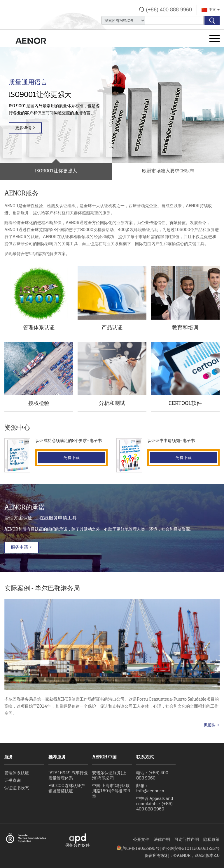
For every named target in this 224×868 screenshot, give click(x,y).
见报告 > (212, 725)
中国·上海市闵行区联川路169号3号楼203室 (111, 791)
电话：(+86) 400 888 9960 (152, 776)
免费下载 (71, 458)
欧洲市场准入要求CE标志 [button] (168, 171)
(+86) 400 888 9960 (169, 10)
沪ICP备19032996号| (141, 849)
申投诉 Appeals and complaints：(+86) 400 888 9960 (155, 804)
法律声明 (162, 840)
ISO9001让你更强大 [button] (56, 171)
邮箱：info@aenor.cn (150, 789)
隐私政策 (211, 840)
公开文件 (141, 840)
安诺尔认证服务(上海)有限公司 (109, 776)
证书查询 (13, 781)
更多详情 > (25, 128)
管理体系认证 (17, 773)
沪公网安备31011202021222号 (191, 849)
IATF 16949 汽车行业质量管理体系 (68, 776)
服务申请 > (22, 547)
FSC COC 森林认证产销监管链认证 (67, 789)
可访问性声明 (187, 840)
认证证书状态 (17, 788)
